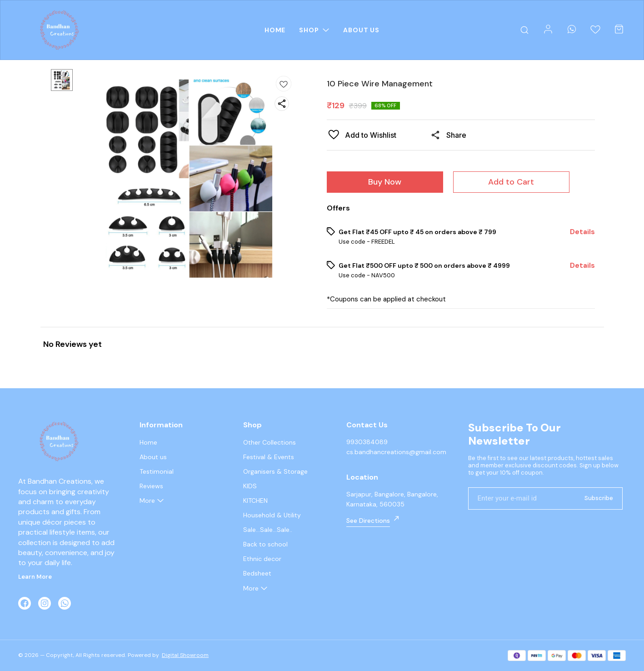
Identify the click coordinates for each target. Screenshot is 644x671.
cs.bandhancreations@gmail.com (396, 452)
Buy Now (385, 182)
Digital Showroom (185, 655)
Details (582, 232)
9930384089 (367, 442)
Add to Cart (511, 182)
